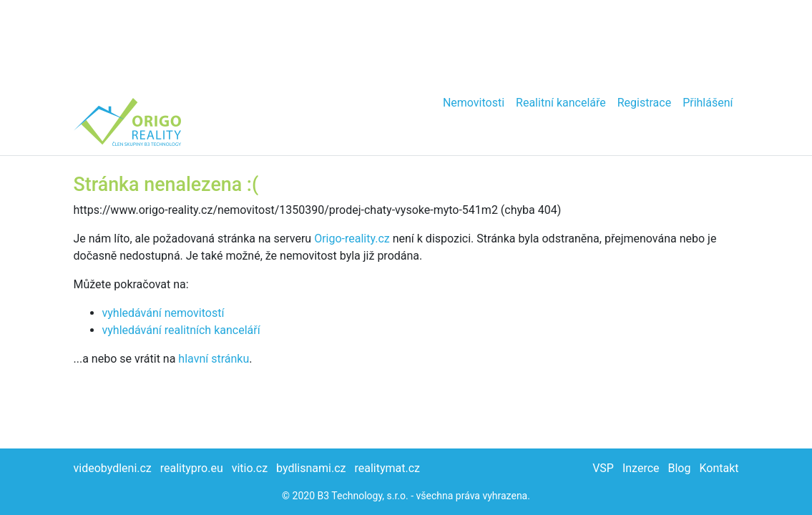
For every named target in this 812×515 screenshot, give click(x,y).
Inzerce (641, 468)
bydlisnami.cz (311, 468)
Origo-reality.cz (352, 239)
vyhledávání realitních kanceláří (181, 330)
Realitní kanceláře (561, 103)
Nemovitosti (474, 103)
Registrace (644, 103)
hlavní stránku (214, 359)
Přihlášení (708, 103)
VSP (603, 468)
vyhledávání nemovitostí (163, 313)
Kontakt (719, 468)
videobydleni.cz (113, 468)
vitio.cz (250, 468)
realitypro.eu (192, 468)
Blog (679, 468)
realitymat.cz (387, 468)
